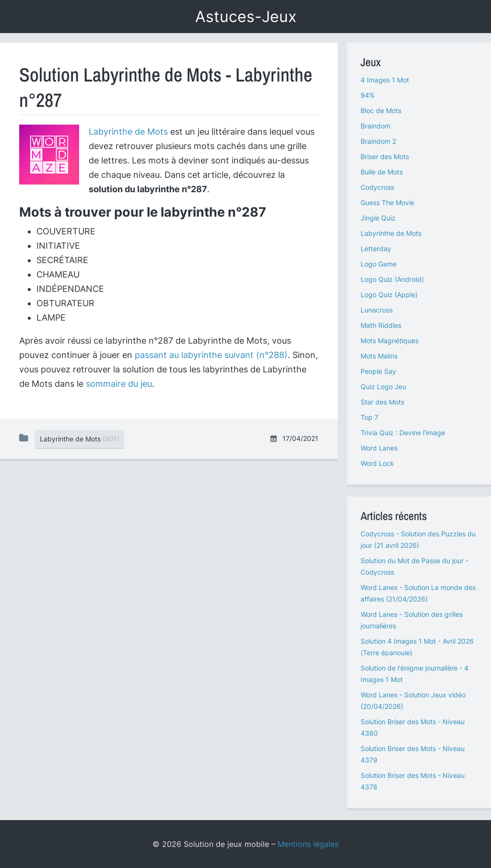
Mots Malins (379, 356)
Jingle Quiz (378, 218)
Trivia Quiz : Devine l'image (403, 433)
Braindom (375, 126)
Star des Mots (382, 402)
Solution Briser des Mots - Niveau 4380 (413, 727)
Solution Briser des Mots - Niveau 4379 (413, 754)
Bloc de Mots (381, 110)
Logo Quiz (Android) (392, 279)
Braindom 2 (378, 141)
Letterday (376, 249)
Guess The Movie (387, 203)
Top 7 (369, 417)
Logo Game (379, 264)
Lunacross (377, 310)
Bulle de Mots (382, 172)
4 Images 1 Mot (385, 80)
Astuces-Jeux (246, 17)
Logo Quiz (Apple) (389, 295)
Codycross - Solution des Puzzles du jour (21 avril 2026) (418, 539)
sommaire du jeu (119, 384)
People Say (378, 371)
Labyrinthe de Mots (128, 132)
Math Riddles (381, 325)
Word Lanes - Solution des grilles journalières (412, 620)
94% (368, 95)
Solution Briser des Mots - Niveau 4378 (413, 781)
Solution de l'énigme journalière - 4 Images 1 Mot (415, 674)
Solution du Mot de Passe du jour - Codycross (415, 566)
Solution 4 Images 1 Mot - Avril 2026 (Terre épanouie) (417, 647)
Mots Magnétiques (390, 341)
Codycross (377, 187)
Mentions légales (308, 844)
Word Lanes (379, 448)
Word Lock (377, 463)
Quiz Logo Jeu (383, 387)
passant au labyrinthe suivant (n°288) (211, 355)
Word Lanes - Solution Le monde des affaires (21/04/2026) (418, 593)
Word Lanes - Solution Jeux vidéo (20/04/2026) (413, 700)
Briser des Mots (385, 156)
